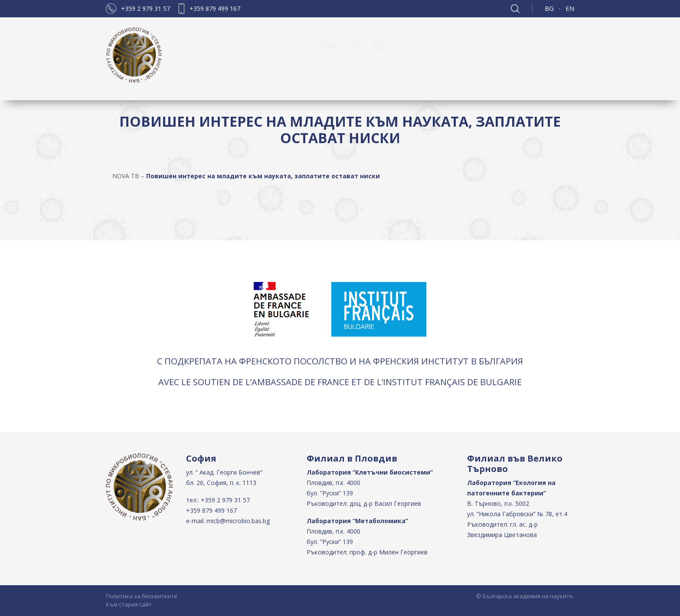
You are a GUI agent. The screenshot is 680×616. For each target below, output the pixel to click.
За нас (190, 85)
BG (549, 8)
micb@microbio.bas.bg (238, 521)
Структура (263, 85)
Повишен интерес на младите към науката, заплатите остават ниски (263, 176)
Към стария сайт (129, 604)
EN (570, 8)
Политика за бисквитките (142, 596)
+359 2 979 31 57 (145, 8)
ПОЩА (456, 47)
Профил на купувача (464, 85)
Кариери (406, 85)
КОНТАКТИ (525, 85)
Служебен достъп (512, 47)
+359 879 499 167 (215, 8)
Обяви (373, 85)
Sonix (567, 47)
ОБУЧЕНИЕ (305, 85)
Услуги (342, 85)
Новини (223, 85)
